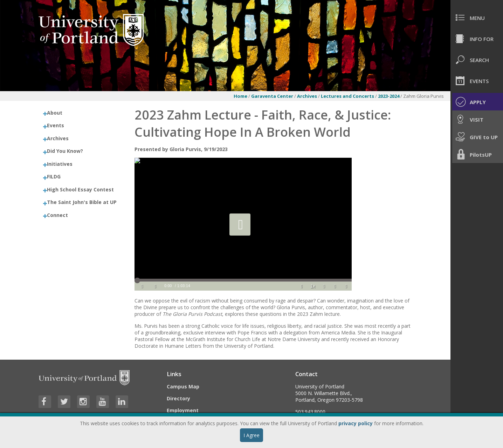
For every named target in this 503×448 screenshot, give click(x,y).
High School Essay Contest (80, 189)
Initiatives (60, 164)
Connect (57, 215)
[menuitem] (477, 18)
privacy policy (356, 423)
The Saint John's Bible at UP (82, 202)
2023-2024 (389, 96)
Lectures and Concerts (348, 96)
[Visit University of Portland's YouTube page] (103, 402)
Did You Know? (65, 151)
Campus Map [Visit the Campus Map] (183, 386)
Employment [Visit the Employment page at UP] (183, 410)
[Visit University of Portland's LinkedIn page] (122, 402)
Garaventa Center (272, 96)
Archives (308, 96)
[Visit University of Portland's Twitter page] (64, 402)
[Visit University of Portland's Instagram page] (83, 402)
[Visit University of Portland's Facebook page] (45, 402)
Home (240, 96)
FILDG (54, 177)
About (55, 113)
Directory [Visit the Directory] (178, 398)
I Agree (251, 435)
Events (56, 125)
